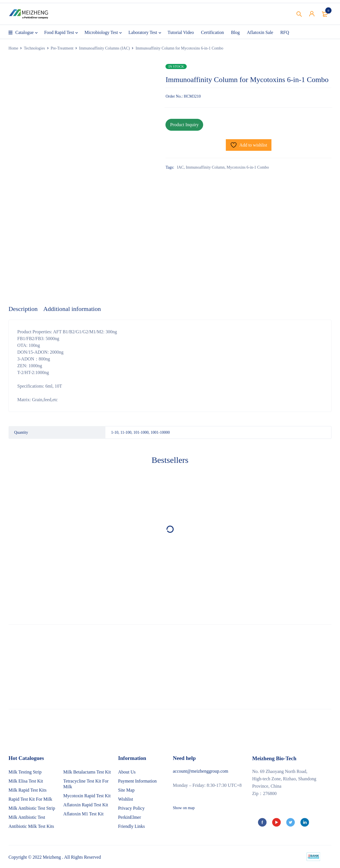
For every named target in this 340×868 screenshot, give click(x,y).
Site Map (126, 790)
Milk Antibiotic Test (27, 817)
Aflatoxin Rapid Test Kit (86, 805)
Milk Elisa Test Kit (26, 781)
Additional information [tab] (72, 309)
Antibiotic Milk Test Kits (31, 826)
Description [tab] (23, 309)
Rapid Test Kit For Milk (30, 799)
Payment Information (137, 781)
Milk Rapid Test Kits (27, 790)
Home (13, 48)
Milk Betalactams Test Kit (87, 772)
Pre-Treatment (62, 48)
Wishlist (126, 799)
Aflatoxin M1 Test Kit (83, 814)
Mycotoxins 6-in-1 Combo (248, 167)
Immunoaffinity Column (205, 167)
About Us (127, 772)
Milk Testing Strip (25, 772)
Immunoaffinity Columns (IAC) (104, 48)
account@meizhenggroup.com (201, 771)
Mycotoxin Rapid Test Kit (87, 796)
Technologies (34, 48)
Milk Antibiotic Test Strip (32, 808)
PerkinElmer (130, 817)
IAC (180, 167)
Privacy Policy (131, 808)
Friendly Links (132, 826)
